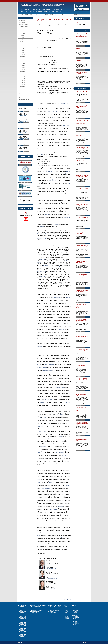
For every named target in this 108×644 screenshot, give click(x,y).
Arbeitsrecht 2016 (23, 619)
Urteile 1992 (23, 86)
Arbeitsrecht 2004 (23, 633)
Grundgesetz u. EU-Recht (55, 607)
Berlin (22, 15)
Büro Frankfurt (76, 618)
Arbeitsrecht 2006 (23, 631)
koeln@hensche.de (24, 133)
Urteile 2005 (23, 62)
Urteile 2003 (23, 66)
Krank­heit (39, 417)
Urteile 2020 (23, 34)
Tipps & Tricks (32, 12)
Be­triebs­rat (50, 111)
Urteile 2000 (23, 71)
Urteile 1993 (23, 84)
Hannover (37, 15)
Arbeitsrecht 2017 (23, 617)
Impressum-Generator (24, 12)
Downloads (67, 608)
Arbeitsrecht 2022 (23, 611)
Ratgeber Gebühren (47, 12)
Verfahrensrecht (53, 613)
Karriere (66, 610)
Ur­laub (45, 417)
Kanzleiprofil (58, 12)
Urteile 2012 (23, 49)
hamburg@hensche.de (25, 121)
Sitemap (66, 616)
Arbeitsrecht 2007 (23, 629)
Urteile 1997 (23, 77)
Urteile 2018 (23, 38)
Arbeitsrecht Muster (39, 12)
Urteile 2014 (23, 45)
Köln (42, 15)
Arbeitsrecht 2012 (23, 623)
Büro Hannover (76, 620)
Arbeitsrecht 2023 (23, 610)
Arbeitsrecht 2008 (23, 628)
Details (24, 111)
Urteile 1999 (23, 73)
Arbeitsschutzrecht (53, 609)
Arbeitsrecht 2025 (23, 608)
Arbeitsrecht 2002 (23, 635)
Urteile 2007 (23, 58)
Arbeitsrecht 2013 (23, 622)
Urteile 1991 (23, 88)
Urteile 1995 (23, 81)
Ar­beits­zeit (68, 173)
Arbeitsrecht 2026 (23, 607)
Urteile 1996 (23, 79)
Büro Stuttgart (76, 625)
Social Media (67, 615)
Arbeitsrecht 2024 (23, 609)
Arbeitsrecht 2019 (23, 615)
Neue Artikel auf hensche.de (37, 610)
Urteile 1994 (23, 82)
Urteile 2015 (23, 43)
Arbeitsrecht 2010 (23, 626)
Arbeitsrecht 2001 (23, 637)
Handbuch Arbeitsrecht (36, 10)
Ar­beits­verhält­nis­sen (56, 398)
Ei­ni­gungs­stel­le (57, 520)
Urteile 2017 (23, 39)
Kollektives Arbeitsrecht (54, 610)
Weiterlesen (79, 46)
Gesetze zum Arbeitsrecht (45, 10)
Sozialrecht (52, 611)
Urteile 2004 (23, 64)
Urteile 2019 (23, 36)
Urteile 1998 (23, 75)
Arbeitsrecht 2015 (23, 620)
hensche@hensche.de (51, 568)
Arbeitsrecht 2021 (23, 613)
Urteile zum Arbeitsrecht (55, 10)
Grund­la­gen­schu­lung (55, 170)
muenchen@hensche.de (25, 138)
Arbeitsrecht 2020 (23, 614)
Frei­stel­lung (46, 265)
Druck (66, 609)
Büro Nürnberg (76, 624)
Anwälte (62, 15)
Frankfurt (26, 15)
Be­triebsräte (44, 127)
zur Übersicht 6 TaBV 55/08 (65, 600)
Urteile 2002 (23, 68)
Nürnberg (51, 15)
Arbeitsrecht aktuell (27, 10)
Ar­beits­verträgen (49, 399)
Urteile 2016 (23, 41)
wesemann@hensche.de (51, 589)
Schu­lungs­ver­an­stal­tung (45, 267)
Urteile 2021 (23, 32)
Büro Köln (75, 621)
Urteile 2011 (23, 51)
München (46, 15)
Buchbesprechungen (36, 607)
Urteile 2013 (23, 47)
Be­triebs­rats (56, 225)
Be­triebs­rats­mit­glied (58, 113)
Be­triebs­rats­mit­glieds (57, 297)
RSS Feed (67, 614)
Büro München (76, 622)
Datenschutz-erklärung (76, 612)
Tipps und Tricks (22, 22)
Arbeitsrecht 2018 (23, 616)
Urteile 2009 (23, 54)
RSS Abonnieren (22, 642)
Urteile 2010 (23, 53)
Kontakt (66, 611)
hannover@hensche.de (25, 127)
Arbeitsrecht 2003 (23, 634)
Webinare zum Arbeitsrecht (24, 98)
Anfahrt (20, 111)
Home (22, 10)
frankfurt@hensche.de (25, 116)
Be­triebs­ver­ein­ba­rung (61, 173)
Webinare (53, 12)
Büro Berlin (75, 616)
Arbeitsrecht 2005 (23, 632)
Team (74, 609)
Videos (20, 94)
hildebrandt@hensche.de (51, 579)
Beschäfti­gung (46, 392)
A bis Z (66, 607)
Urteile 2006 (23, 60)
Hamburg (32, 15)
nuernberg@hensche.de (25, 144)
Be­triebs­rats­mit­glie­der (42, 238)
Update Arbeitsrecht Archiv (24, 100)
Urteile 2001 (23, 69)
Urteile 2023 (23, 30)
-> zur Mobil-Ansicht (23, 18)
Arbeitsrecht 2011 (23, 625)
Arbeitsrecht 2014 (23, 621)
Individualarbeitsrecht (54, 608)
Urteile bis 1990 (23, 90)
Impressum (75, 610)
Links (66, 613)
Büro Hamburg (76, 619)
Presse (62, 10)
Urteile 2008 (23, 56)
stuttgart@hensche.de (25, 150)
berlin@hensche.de (24, 110)
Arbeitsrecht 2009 (23, 627)
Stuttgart (57, 15)
